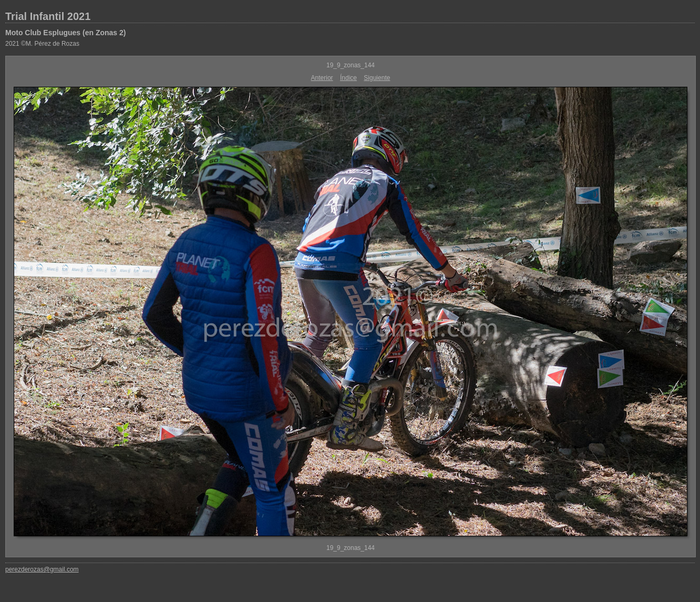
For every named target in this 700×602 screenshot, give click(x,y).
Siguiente (377, 78)
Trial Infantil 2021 (48, 16)
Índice (348, 78)
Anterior (322, 78)
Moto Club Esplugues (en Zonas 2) (65, 33)
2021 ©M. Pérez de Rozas (42, 44)
